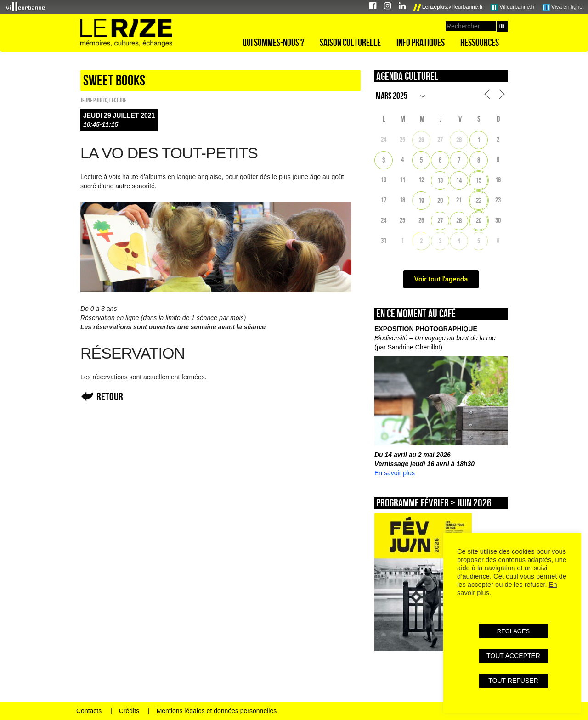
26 (421, 140)
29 (479, 221)
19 (421, 200)
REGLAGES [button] (514, 631)
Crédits (129, 711)
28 (459, 140)
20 (440, 200)
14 (459, 180)
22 (479, 200)
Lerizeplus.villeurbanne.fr (448, 7)
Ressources (480, 42)
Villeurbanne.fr (513, 7)
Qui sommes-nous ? (273, 42)
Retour (110, 397)
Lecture (118, 100)
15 (479, 180)
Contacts (89, 711)
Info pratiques (421, 42)
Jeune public (94, 100)
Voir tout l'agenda (441, 279)
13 (440, 180)
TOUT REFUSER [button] (513, 681)
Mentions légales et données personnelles (217, 711)
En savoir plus (395, 473)
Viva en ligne (563, 7)
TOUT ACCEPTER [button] (513, 656)
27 (440, 221)
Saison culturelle (350, 42)
